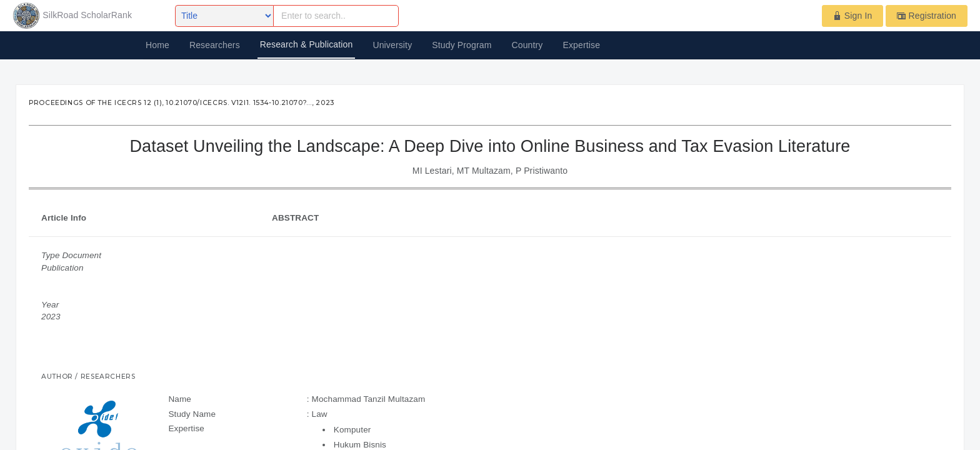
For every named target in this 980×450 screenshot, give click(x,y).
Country (527, 45)
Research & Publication (307, 44)
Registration (927, 16)
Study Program (462, 45)
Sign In (853, 16)
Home (157, 45)
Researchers (215, 45)
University (392, 45)
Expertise (582, 45)
